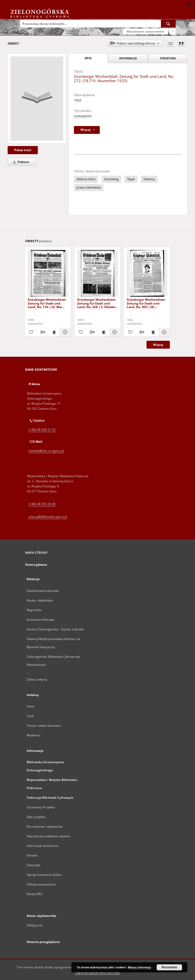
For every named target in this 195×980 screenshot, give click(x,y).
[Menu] (189, 4)
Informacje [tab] (128, 58)
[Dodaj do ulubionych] (170, 43)
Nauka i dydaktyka (40, 600)
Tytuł (30, 716)
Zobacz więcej (37, 679)
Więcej (158, 345)
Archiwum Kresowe (40, 620)
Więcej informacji (139, 967)
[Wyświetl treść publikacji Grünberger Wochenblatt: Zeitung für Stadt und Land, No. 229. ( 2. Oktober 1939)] (103, 332)
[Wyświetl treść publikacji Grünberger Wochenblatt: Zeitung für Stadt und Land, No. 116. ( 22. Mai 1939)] (54, 332)
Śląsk (131, 179)
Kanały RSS (35, 894)
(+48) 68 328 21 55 (42, 430)
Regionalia (34, 610)
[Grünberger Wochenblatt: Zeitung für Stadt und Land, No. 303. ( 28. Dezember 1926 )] (147, 273)
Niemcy (149, 179)
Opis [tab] (88, 58)
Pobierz (20, 162)
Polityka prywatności (41, 884)
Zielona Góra (86, 179)
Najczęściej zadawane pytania (48, 836)
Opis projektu (36, 817)
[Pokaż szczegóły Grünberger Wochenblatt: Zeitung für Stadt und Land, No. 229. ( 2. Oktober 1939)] (114, 332)
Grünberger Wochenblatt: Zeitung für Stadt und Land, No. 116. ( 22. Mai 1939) (47, 303)
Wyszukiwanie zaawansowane (145, 31)
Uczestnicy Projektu (41, 807)
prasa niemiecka (89, 188)
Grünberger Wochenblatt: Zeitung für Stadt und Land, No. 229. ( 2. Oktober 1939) (97, 303)
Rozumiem (169, 967)
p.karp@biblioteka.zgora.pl (48, 517)
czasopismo (83, 116)
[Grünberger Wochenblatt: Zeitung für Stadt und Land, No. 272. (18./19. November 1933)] (37, 99)
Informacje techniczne (43, 846)
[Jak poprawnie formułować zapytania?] (172, 31)
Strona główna (36, 565)
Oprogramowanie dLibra (44, 875)
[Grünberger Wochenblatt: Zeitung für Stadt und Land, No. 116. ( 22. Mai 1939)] (48, 273)
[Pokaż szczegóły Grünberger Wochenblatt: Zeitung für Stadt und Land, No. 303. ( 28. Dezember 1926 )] (164, 332)
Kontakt (32, 855)
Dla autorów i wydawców (44, 826)
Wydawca (34, 735)
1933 (77, 100)
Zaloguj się (35, 925)
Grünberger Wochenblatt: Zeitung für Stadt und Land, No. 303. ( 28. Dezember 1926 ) (146, 303)
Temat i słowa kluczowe (44, 726)
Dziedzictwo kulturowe (43, 591)
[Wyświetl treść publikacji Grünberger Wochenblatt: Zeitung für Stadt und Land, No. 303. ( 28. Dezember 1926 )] (153, 332)
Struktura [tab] (168, 58)
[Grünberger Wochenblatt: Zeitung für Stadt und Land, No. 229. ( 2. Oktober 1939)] (97, 273)
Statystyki (34, 865)
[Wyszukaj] (168, 24)
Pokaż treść (23, 150)
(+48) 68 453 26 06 (42, 504)
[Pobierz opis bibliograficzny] (42, 332)
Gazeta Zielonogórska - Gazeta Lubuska (55, 629)
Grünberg (111, 179)
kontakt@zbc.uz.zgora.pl (46, 451)
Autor (31, 706)
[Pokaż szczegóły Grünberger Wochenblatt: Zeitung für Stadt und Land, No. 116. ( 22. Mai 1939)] (64, 332)
